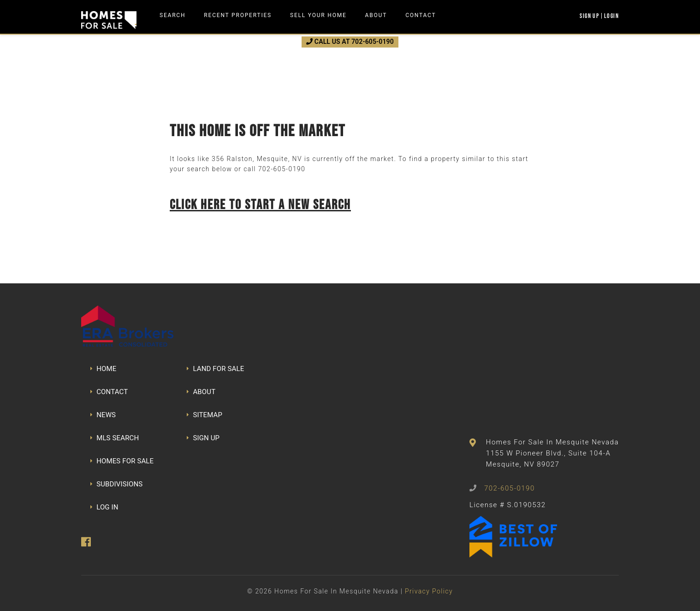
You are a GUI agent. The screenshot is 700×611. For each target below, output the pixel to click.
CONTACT (109, 392)
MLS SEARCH (115, 438)
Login (611, 16)
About (376, 15)
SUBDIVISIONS (116, 484)
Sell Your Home (318, 15)
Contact (421, 15)
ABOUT (201, 392)
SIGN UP (203, 438)
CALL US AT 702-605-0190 (350, 42)
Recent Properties (238, 15)
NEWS (103, 415)
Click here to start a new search (260, 204)
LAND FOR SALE (215, 369)
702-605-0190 (282, 169)
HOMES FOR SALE (122, 461)
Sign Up (589, 16)
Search (172, 15)
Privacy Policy (429, 591)
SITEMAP (205, 415)
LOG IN (104, 507)
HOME (103, 369)
